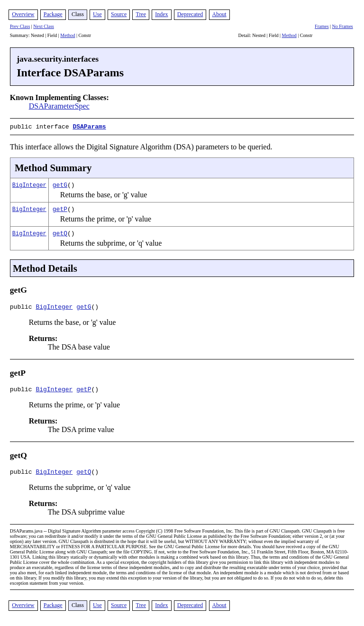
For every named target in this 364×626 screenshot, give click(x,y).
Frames (322, 26)
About (219, 14)
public (23, 307)
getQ (60, 232)
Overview (23, 14)
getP (60, 208)
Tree (141, 14)
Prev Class (20, 26)
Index (161, 14)
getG (60, 184)
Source (119, 14)
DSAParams (89, 126)
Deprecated (190, 14)
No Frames (343, 26)
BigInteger (29, 184)
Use (97, 14)
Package (53, 14)
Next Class (44, 26)
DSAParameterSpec (59, 106)
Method (68, 35)
